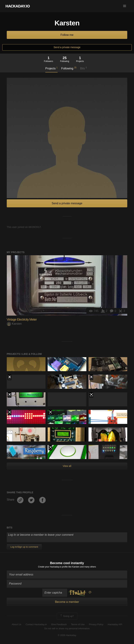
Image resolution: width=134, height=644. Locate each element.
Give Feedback (59, 624)
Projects (51, 68)
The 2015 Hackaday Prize (10, 377)
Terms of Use (78, 624)
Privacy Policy (96, 624)
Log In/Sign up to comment (24, 547)
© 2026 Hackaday (67, 635)
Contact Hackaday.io (36, 624)
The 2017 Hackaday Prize (50, 413)
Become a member (67, 602)
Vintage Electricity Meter (22, 320)
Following (69, 68)
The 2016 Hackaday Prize (91, 395)
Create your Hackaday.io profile (53, 567)
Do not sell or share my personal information (67, 628)
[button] (125, 6)
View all (67, 466)
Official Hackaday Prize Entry (10, 395)
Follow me (67, 35)
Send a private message (67, 47)
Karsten (14, 324)
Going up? (67, 616)
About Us (16, 624)
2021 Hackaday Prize (10, 413)
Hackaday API (115, 624)
